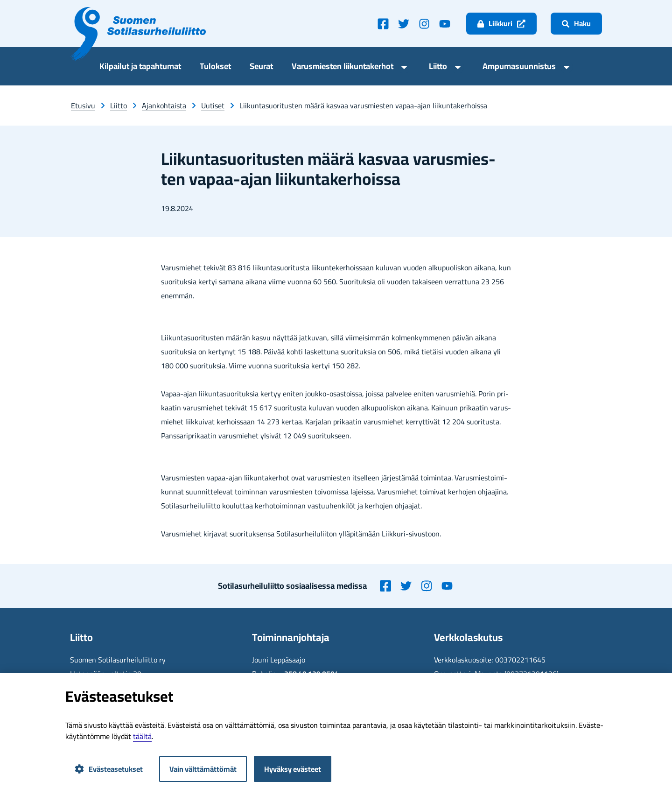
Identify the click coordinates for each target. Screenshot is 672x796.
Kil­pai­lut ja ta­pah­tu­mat (140, 67)
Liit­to (438, 67)
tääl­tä (142, 736)
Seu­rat (261, 67)
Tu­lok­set (215, 67)
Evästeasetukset (109, 769)
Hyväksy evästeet (293, 769)
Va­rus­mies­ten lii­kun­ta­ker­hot (343, 67)
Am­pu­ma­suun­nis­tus (519, 67)
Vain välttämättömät (203, 769)
